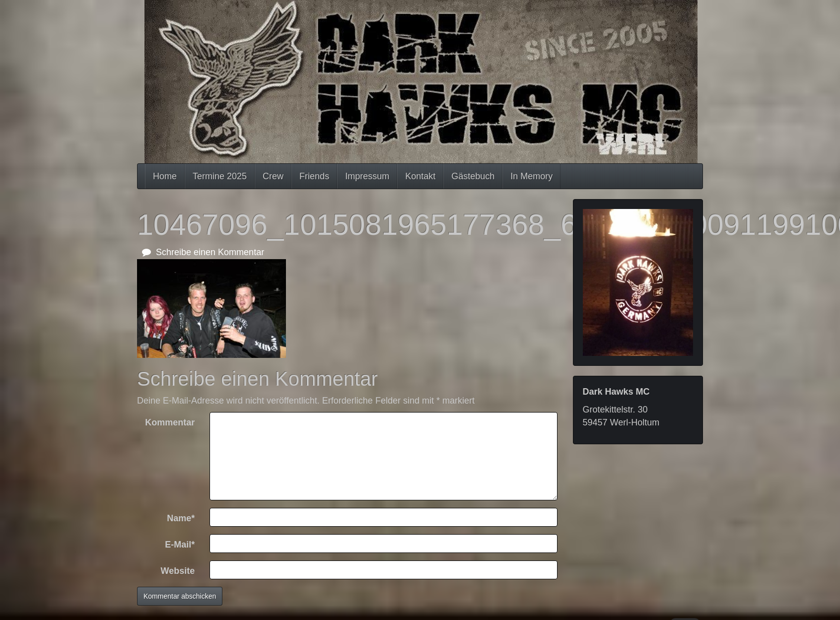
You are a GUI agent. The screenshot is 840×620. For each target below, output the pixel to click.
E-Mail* (180, 545)
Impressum (367, 176)
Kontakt (420, 176)
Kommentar (170, 422)
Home (165, 176)
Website (178, 571)
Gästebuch (473, 176)
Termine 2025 (220, 176)
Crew (273, 176)
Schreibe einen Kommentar (203, 252)
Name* (181, 518)
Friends (314, 176)
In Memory (531, 176)
